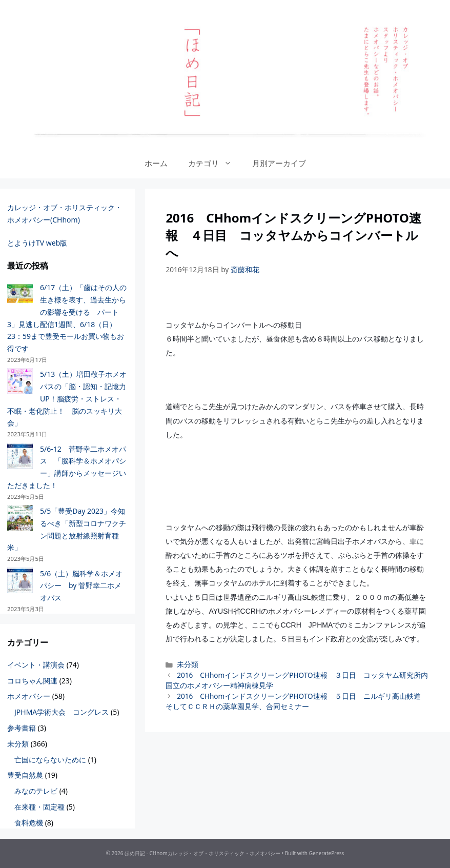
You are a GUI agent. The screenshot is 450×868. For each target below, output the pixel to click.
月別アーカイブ (279, 163)
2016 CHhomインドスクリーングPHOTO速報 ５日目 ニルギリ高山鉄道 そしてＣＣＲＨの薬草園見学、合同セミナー (296, 701)
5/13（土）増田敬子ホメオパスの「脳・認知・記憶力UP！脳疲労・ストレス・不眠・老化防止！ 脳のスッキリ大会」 (67, 398)
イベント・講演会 (36, 665)
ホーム (156, 163)
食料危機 (29, 823)
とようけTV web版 (37, 243)
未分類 (188, 664)
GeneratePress (327, 853)
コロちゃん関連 (32, 681)
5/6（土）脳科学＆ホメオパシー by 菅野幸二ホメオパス (81, 586)
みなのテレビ (36, 791)
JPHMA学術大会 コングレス (62, 712)
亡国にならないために (50, 760)
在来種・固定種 (39, 807)
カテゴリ (215, 163)
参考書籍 (22, 728)
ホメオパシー (29, 696)
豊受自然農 (25, 775)
